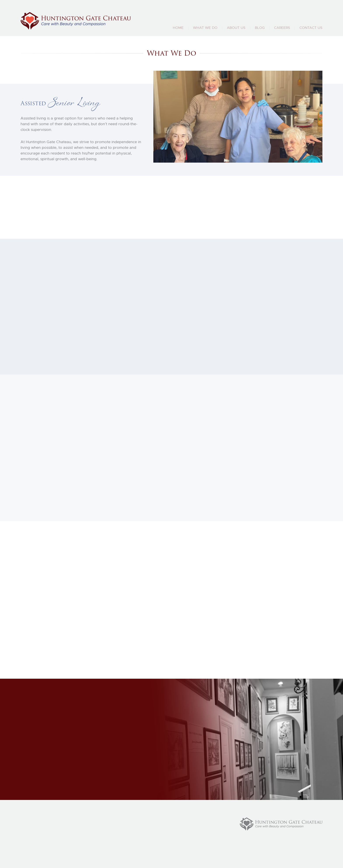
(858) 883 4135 (209, 18)
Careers (282, 28)
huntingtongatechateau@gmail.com (293, 18)
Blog (260, 28)
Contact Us (311, 28)
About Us (236, 28)
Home (178, 28)
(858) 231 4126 (239, 18)
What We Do (205, 28)
